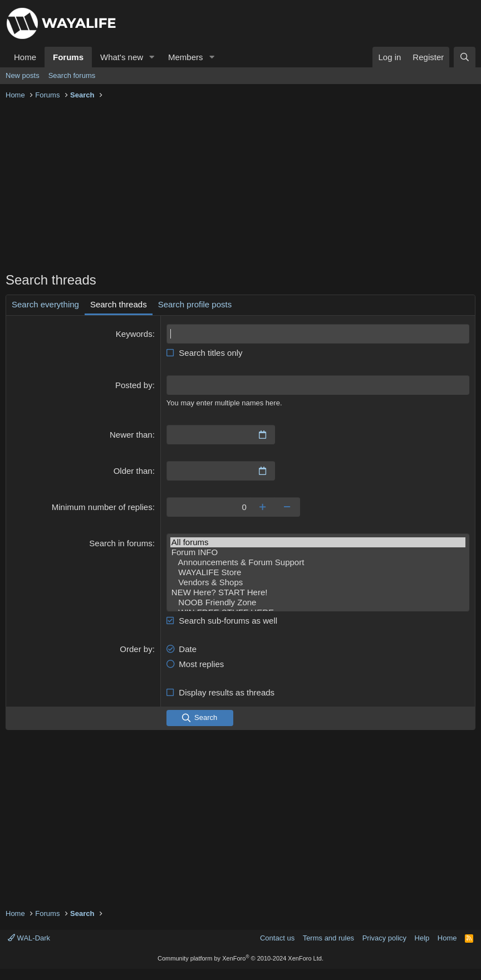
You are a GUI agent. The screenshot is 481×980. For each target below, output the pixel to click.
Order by (136, 649)
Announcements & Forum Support (318, 562)
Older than (133, 471)
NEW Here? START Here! (318, 592)
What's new (122, 57)
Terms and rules (328, 938)
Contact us (277, 938)
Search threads (119, 304)
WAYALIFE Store (318, 572)
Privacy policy (384, 938)
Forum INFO (318, 552)
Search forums (72, 75)
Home (25, 57)
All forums (318, 542)
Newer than (131, 435)
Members (186, 57)
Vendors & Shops (318, 582)
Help (422, 938)
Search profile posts (195, 304)
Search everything (45, 304)
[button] (152, 57)
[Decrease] (288, 507)
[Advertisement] (240, 187)
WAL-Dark (29, 938)
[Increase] (262, 507)
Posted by (134, 385)
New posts (23, 75)
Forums (68, 57)
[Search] (465, 57)
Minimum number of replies (102, 507)
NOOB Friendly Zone (318, 602)
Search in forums (121, 543)
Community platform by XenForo (240, 958)
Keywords (134, 334)
